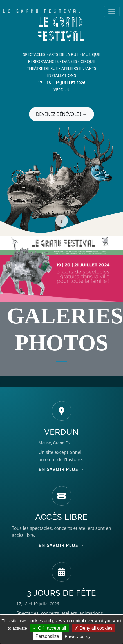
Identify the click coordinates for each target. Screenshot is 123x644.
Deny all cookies (93, 628)
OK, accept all (49, 628)
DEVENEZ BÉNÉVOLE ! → (62, 114)
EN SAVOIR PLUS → (61, 469)
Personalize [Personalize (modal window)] (47, 636)
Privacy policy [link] (78, 636)
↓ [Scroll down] (62, 221)
